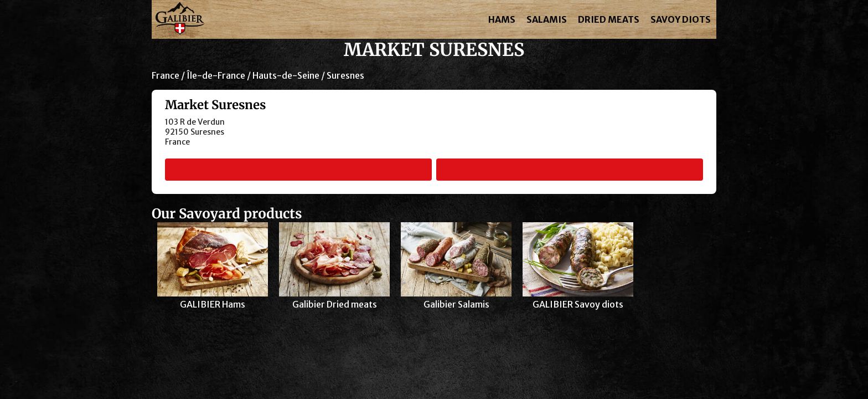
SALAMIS (547, 19)
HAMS (502, 19)
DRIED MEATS (609, 19)
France (166, 75)
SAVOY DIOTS (681, 19)
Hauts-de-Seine (286, 75)
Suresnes (345, 75)
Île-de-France (216, 75)
